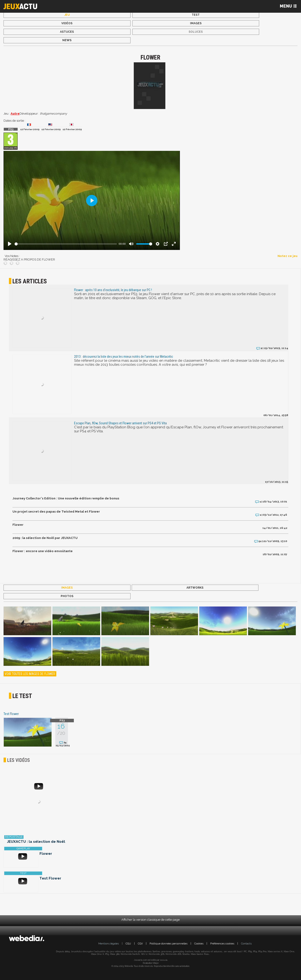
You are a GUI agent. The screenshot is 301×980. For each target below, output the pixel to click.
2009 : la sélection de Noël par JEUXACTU (45, 538)
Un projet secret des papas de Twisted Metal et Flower (56, 512)
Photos (67, 596)
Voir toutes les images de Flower (30, 674)
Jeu (67, 15)
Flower (18, 525)
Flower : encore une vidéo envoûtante (43, 551)
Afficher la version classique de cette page (150, 920)
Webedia (164, 960)
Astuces (67, 32)
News (67, 40)
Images (196, 23)
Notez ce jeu (287, 256)
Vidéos (67, 23)
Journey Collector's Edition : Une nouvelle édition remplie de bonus (66, 498)
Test (196, 15)
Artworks (195, 588)
